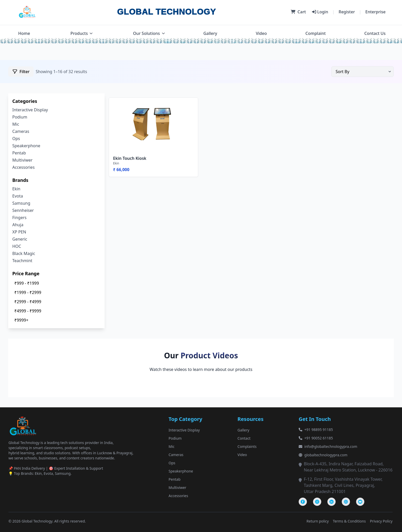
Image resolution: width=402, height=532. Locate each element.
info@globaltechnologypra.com (328, 446)
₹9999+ (21, 320)
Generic (20, 239)
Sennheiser (23, 210)
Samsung (21, 203)
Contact (244, 438)
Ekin (16, 189)
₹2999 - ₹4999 (28, 302)
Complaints (247, 446)
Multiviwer (22, 160)
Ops (16, 139)
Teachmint (22, 261)
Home (24, 33)
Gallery (210, 33)
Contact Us (375, 33)
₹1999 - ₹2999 (28, 292)
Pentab (19, 153)
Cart (298, 12)
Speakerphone (26, 146)
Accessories (23, 167)
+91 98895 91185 (316, 430)
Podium (20, 117)
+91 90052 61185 (316, 438)
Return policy (318, 521)
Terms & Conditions (349, 521)
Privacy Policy (381, 521)
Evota (18, 196)
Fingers (19, 218)
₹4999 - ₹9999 (28, 311)
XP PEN (19, 232)
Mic (16, 124)
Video (261, 33)
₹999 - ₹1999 (27, 283)
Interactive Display (30, 110)
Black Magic (24, 253)
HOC (17, 246)
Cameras (21, 131)
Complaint (315, 33)
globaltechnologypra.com (323, 455)
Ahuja (18, 225)
